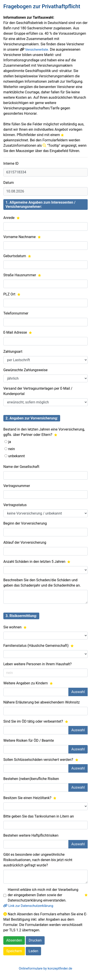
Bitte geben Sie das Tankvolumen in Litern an (39, 816)
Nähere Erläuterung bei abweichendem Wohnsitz (42, 702)
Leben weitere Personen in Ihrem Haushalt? (38, 664)
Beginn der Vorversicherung (25, 523)
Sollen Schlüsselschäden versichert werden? (41, 760)
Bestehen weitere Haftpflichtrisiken (31, 835)
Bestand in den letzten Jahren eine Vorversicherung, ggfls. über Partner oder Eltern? (44, 432)
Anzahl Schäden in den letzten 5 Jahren (37, 562)
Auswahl (78, 692)
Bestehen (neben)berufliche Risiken (31, 779)
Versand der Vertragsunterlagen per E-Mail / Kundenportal (38, 391)
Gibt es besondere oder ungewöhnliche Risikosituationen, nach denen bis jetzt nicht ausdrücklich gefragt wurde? (38, 860)
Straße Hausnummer (22, 275)
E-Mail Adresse (18, 332)
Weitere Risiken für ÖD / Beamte (29, 741)
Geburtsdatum (17, 256)
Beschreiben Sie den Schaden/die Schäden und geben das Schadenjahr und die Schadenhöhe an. (42, 583)
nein (12, 449)
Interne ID (11, 163)
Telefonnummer (16, 313)
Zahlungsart (13, 352)
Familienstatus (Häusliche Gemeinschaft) (39, 646)
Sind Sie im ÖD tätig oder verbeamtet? (36, 721)
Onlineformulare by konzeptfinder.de (46, 968)
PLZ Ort (12, 294)
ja (10, 442)
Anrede (12, 218)
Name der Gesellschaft (21, 467)
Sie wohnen (15, 627)
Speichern (14, 951)
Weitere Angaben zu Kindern (28, 683)
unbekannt (17, 456)
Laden (34, 951)
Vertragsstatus (15, 505)
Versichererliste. (37, 50)
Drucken (35, 940)
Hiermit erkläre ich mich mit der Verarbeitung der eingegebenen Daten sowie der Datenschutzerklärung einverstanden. (48, 895)
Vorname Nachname (22, 237)
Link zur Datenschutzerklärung (28, 906)
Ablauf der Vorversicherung (25, 542)
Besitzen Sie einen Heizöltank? (30, 798)
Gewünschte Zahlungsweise (25, 370)
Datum (9, 183)
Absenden (14, 940)
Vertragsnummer (17, 486)
